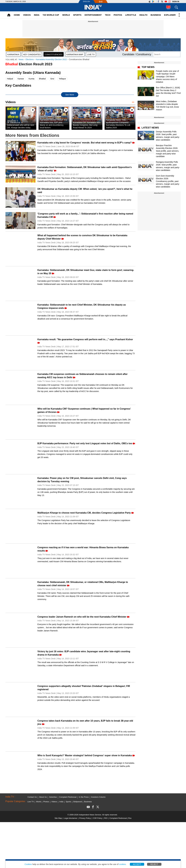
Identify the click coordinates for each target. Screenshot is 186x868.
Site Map (58, 818)
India (37, 15)
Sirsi (52, 79)
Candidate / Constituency (137, 54)
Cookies (28, 864)
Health (143, 15)
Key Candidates (32, 55)
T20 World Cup (51, 15)
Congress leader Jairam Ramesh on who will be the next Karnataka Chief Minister (82, 617)
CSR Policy (98, 818)
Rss (130, 818)
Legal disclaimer (71, 818)
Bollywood (78, 802)
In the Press (84, 797)
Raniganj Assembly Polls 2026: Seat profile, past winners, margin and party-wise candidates (168, 166)
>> (134, 102)
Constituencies (54, 55)
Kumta (31, 79)
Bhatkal (42, 79)
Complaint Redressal (68, 797)
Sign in (176, 2)
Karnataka (13, 55)
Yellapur (62, 79)
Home (17, 15)
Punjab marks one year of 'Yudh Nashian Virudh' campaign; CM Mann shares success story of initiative (167, 77)
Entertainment (93, 15)
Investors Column (98, 797)
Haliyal (10, 79)
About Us (43, 797)
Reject (154, 864)
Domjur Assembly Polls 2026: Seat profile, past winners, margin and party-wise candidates (168, 136)
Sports (77, 15)
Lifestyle (131, 15)
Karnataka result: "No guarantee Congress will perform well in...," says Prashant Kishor (85, 339)
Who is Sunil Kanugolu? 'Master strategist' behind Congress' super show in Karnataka (85, 755)
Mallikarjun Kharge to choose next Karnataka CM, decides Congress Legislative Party (84, 513)
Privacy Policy (85, 818)
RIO (106, 818)
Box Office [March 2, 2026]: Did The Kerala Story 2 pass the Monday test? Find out (168, 92)
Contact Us (32, 797)
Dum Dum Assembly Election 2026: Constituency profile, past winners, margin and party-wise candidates (168, 181)
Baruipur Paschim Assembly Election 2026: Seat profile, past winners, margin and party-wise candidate (168, 151)
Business (156, 15)
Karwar (21, 79)
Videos (27, 15)
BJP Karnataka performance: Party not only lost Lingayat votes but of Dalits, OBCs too (85, 443)
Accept (137, 864)
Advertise (53, 797)
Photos (118, 15)
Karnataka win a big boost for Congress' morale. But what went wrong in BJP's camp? (85, 143)
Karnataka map (75, 55)
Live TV (91, 55)
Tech (108, 15)
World (66, 15)
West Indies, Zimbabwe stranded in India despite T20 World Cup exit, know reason (167, 106)
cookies (122, 864)
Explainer (170, 15)
